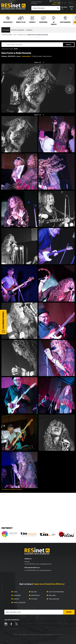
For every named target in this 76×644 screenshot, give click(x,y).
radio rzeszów (15, 489)
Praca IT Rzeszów (19, 602)
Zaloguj (64, 8)
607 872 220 (31, 564)
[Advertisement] (38, 509)
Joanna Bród (26, 56)
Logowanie (17, 595)
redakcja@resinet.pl (46, 564)
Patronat (34, 599)
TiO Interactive (59, 634)
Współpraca (35, 595)
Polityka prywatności (56, 592)
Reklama (34, 592)
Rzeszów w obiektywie (18, 30)
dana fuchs (7, 489)
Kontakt (16, 599)
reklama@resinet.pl (45, 570)
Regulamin (52, 595)
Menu (71, 8)
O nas (15, 592)
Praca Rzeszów (54, 599)
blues (21, 489)
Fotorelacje (6, 30)
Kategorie (29, 30)
